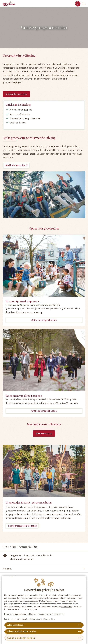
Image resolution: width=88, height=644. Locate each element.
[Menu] (84, 4)
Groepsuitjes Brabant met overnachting (29, 503)
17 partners (20, 595)
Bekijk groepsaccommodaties (22, 526)
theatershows (59, 75)
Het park (7, 569)
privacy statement (19, 614)
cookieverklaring (67, 607)
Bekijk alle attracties (15, 165)
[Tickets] (78, 4)
